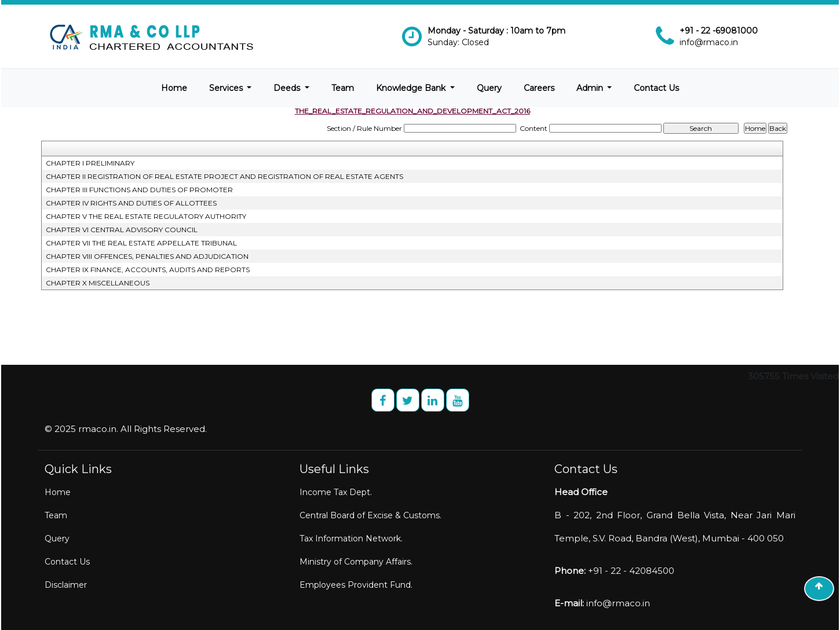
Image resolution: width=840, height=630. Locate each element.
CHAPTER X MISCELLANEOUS (98, 283)
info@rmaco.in (709, 42)
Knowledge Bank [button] (412, 88)
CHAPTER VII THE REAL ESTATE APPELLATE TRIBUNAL (141, 243)
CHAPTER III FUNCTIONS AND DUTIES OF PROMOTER (139, 190)
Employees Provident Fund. (356, 585)
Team (343, 88)
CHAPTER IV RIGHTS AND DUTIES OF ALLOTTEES (131, 203)
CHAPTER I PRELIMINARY (90, 163)
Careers (539, 88)
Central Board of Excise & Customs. (370, 515)
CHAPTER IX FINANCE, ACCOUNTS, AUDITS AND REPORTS (148, 270)
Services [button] (227, 88)
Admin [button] (591, 88)
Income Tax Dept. (336, 492)
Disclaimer (66, 585)
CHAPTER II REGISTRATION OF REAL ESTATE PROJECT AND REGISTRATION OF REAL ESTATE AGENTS (224, 176)
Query (489, 88)
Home (174, 88)
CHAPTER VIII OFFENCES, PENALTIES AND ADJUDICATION (147, 256)
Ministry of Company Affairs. (356, 562)
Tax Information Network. (351, 539)
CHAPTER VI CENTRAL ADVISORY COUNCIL (122, 230)
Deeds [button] (288, 88)
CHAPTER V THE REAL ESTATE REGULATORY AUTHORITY (146, 216)
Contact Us (656, 88)
